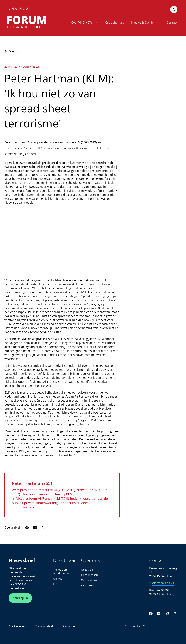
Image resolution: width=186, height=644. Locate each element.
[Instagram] (167, 613)
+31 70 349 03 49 (163, 583)
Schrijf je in (20, 598)
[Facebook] (27, 527)
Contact (172, 22)
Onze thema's (115, 22)
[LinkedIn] (35, 527)
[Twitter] (43, 527)
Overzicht (13, 51)
